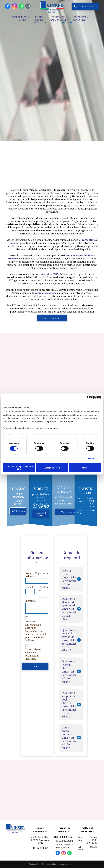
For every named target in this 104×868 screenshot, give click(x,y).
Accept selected (52, 468)
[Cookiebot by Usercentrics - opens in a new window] (89, 397)
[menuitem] (21, 17)
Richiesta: (31, 601)
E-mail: (29, 587)
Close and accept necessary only (19, 468)
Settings (92, 458)
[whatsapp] (21, 6)
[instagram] (14, 6)
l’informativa (32, 625)
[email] (28, 6)
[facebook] (8, 6)
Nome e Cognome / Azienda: (37, 575)
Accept (85, 468)
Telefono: (43, 588)
